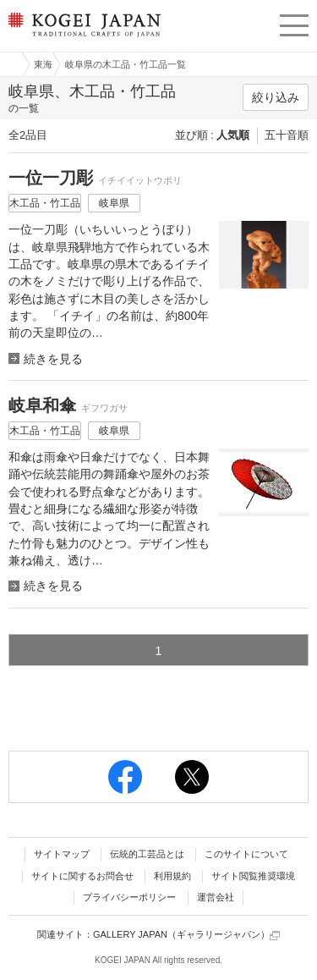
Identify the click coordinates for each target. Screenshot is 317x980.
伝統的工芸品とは (147, 854)
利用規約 (172, 876)
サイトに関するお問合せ (82, 876)
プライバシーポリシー (129, 897)
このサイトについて (246, 854)
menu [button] (294, 23)
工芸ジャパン (9, 64)
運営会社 (216, 897)
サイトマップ (62, 854)
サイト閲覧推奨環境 (253, 876)
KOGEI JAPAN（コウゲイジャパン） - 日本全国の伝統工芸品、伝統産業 (83, 39)
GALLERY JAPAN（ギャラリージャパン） (186, 935)
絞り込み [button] (276, 97)
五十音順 (287, 135)
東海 (43, 64)
